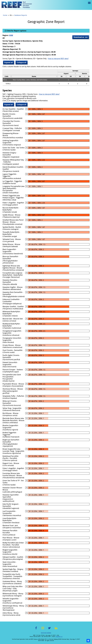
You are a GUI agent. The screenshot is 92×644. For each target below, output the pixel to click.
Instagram (43, 629)
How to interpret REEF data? (58, 59)
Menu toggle (89, 4)
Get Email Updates (46, 633)
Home (5, 15)
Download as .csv (81, 37)
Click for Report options (16, 31)
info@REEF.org (59, 637)
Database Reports (21, 15)
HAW (11, 35)
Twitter (49, 629)
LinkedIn (56, 629)
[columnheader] (67, 73)
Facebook (36, 629)
